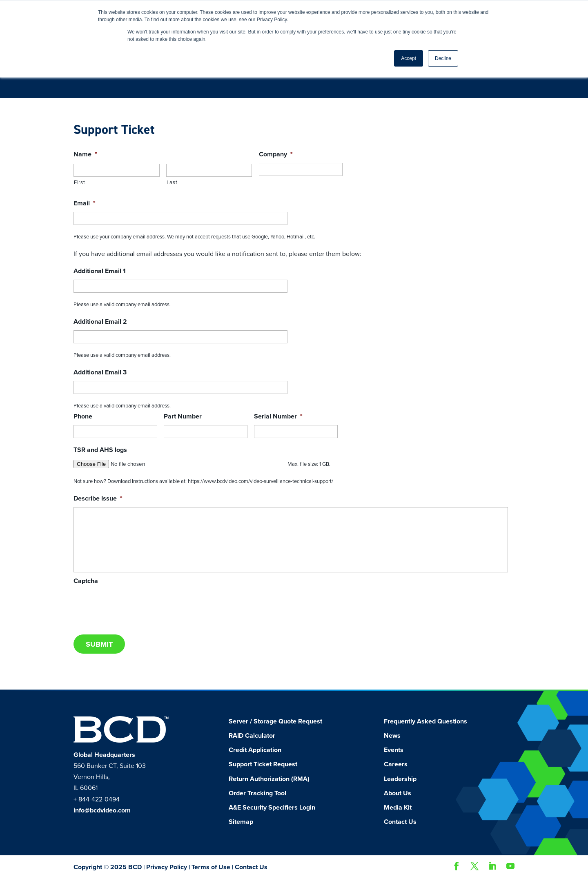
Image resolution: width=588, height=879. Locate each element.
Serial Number (278, 416)
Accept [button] (409, 58)
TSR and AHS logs (100, 450)
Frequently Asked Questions (425, 721)
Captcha (86, 581)
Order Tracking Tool (257, 793)
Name (85, 154)
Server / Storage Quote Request (275, 721)
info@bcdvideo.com (102, 810)
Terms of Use (211, 867)
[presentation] (136, 605)
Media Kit (398, 808)
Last (172, 182)
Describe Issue (98, 498)
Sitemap (241, 822)
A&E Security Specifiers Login (272, 808)
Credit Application (255, 750)
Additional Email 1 (100, 271)
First (79, 182)
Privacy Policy (167, 867)
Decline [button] (443, 58)
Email (85, 203)
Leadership (400, 779)
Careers (396, 764)
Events (394, 750)
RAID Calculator (252, 736)
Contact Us (400, 822)
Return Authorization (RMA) (269, 779)
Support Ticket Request (263, 764)
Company (276, 154)
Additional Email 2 (100, 322)
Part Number (183, 416)
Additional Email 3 (100, 372)
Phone (83, 416)
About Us (398, 793)
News (392, 736)
